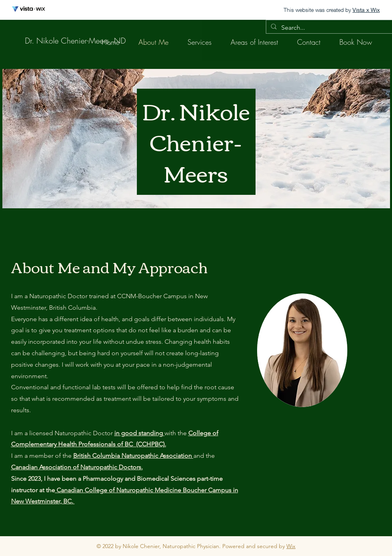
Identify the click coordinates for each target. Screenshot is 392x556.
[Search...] (329, 28)
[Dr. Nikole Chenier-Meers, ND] (75, 41)
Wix (291, 546)
